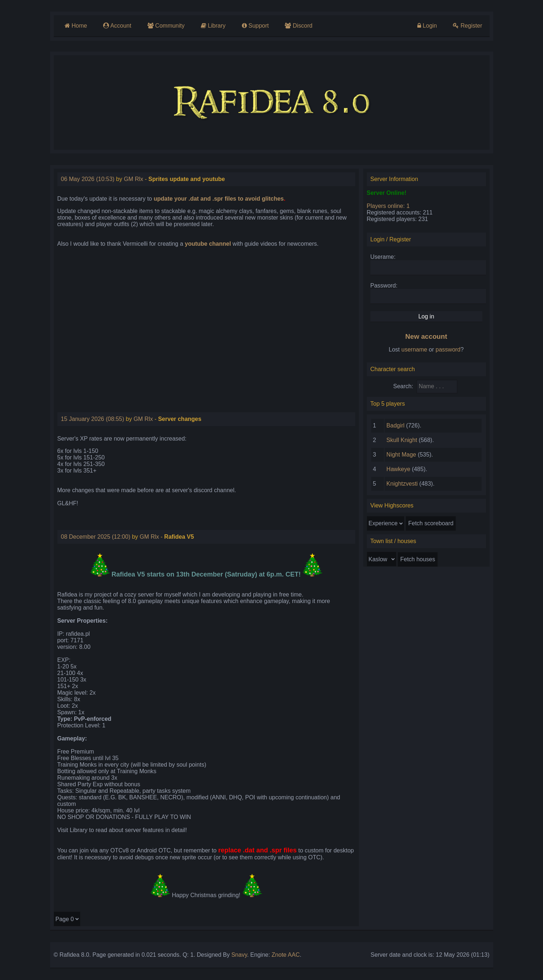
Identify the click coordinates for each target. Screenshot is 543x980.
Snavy (239, 955)
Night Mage (401, 455)
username (414, 350)
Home (76, 26)
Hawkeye (398, 469)
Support (255, 26)
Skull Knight (402, 440)
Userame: (383, 257)
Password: (384, 286)
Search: (403, 386)
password (448, 350)
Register (467, 26)
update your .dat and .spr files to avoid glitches (219, 199)
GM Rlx (133, 179)
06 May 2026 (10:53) (88, 179)
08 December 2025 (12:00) (96, 537)
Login (427, 26)
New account (426, 336)
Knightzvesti (402, 484)
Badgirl (396, 425)
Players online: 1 (388, 206)
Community (166, 26)
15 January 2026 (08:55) (93, 419)
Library (213, 26)
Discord (299, 26)
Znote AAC (286, 955)
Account (117, 26)
